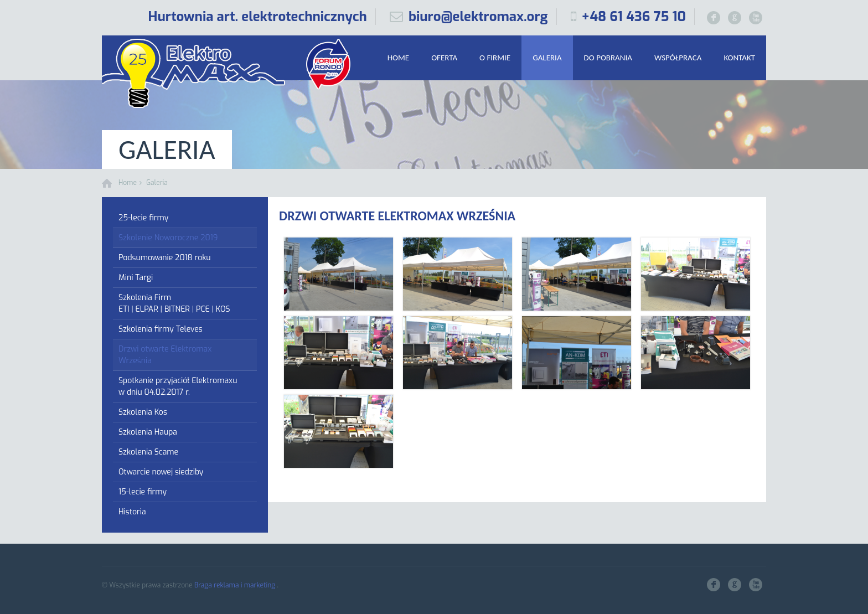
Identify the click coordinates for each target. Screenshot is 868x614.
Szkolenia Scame (148, 452)
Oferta (444, 58)
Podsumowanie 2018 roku (165, 258)
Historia (132, 512)
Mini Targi (136, 278)
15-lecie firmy (143, 492)
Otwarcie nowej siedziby (161, 472)
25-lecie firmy (143, 218)
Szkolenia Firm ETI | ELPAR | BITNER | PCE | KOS (174, 303)
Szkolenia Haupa (148, 432)
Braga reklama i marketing (236, 585)
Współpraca (678, 58)
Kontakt (739, 58)
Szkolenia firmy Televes (161, 329)
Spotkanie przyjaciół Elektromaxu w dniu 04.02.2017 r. (178, 386)
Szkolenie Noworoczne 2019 (168, 238)
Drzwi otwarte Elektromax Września (165, 355)
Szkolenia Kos (143, 412)
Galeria (547, 58)
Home (398, 58)
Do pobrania (608, 58)
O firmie (495, 58)
